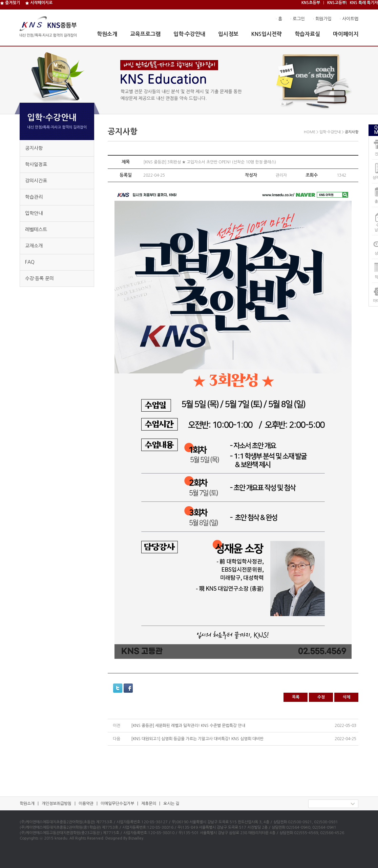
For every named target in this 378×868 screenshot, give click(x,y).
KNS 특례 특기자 (364, 3)
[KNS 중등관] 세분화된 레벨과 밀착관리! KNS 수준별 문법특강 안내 (188, 726)
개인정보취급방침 (57, 804)
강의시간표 (36, 181)
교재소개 (34, 246)
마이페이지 (346, 34)
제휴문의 (149, 804)
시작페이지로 (39, 3)
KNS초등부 (311, 3)
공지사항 (34, 148)
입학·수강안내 (189, 34)
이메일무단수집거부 (117, 804)
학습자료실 (307, 34)
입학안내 (34, 213)
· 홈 (279, 19)
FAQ (30, 262)
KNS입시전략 (267, 34)
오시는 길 (171, 804)
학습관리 (34, 197)
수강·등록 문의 (39, 278)
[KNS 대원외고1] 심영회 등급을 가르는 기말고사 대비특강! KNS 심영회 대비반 (197, 739)
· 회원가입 (322, 19)
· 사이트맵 (349, 19)
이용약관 (86, 804)
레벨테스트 (36, 230)
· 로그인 (298, 19)
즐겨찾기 (10, 3)
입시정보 (228, 34)
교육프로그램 (145, 34)
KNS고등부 (337, 3)
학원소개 (107, 34)
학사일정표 (36, 164)
